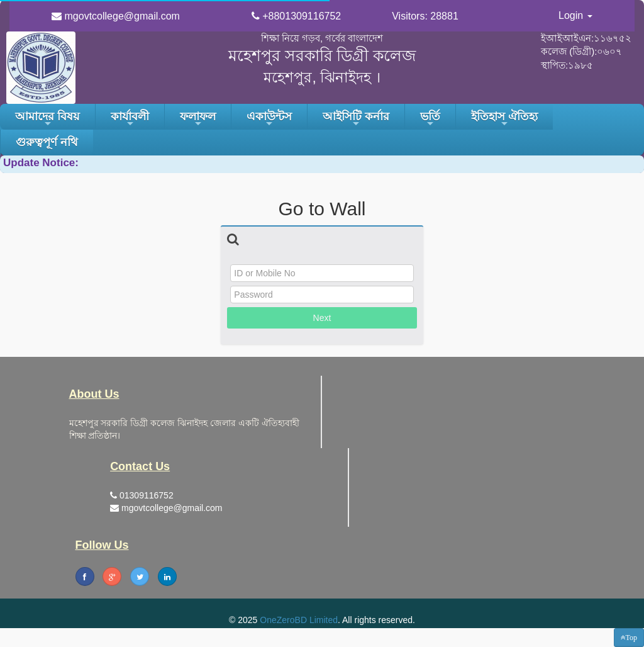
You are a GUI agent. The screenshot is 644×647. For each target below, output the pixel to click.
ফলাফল (198, 120)
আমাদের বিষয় (47, 120)
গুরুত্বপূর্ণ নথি (47, 142)
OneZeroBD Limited (299, 620)
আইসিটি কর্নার (356, 120)
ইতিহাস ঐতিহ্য (504, 120)
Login (575, 15)
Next (322, 318)
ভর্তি (430, 120)
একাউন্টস (269, 120)
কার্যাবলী (130, 120)
